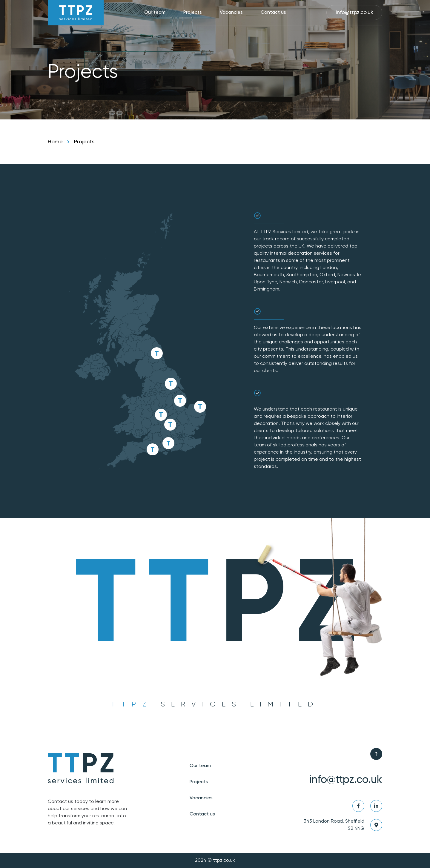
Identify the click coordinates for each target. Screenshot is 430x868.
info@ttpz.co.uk (354, 13)
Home (55, 142)
